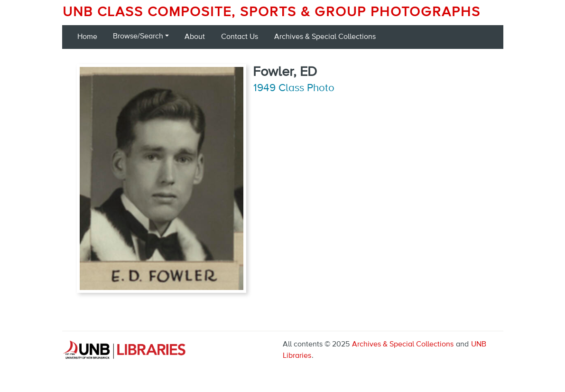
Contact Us (240, 37)
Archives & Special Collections (325, 37)
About (195, 37)
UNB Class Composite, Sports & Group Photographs (272, 12)
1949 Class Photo (294, 88)
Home (87, 37)
